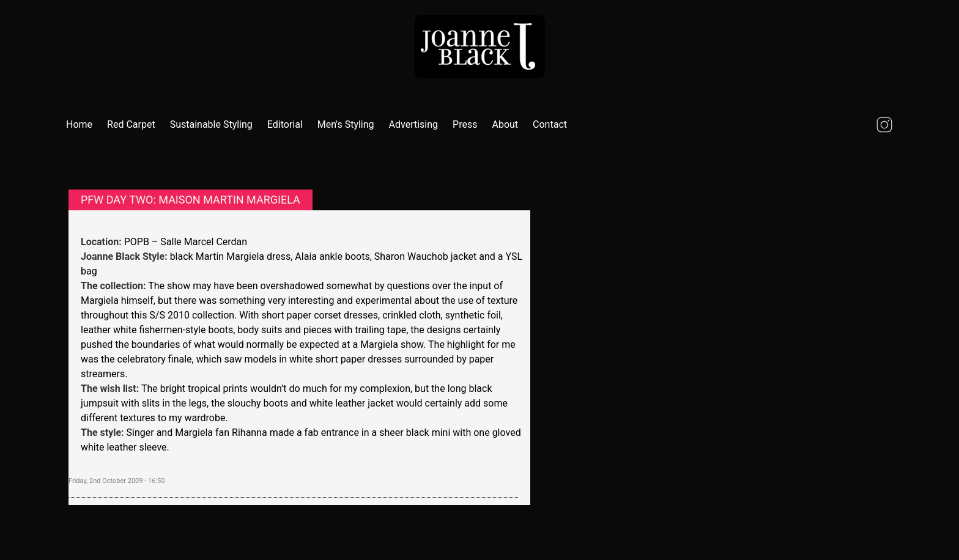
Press (465, 124)
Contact (550, 124)
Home (79, 124)
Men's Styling (346, 124)
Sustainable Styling (211, 124)
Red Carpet (131, 124)
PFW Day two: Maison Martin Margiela (191, 200)
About (505, 124)
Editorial (285, 124)
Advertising (414, 124)
